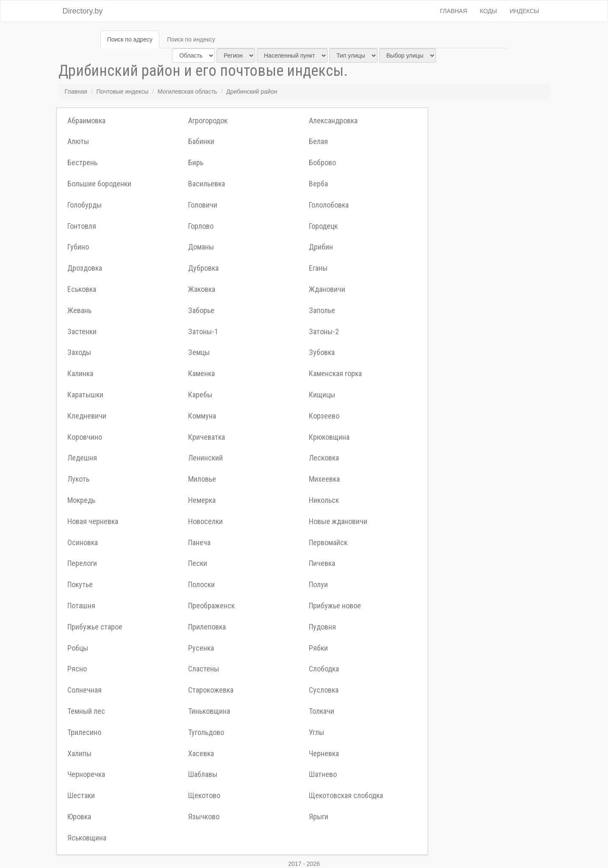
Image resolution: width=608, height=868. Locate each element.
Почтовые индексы (122, 92)
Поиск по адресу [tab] (130, 39)
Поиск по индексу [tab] (191, 39)
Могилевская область (187, 92)
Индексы (525, 11)
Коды (489, 11)
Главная (453, 11)
